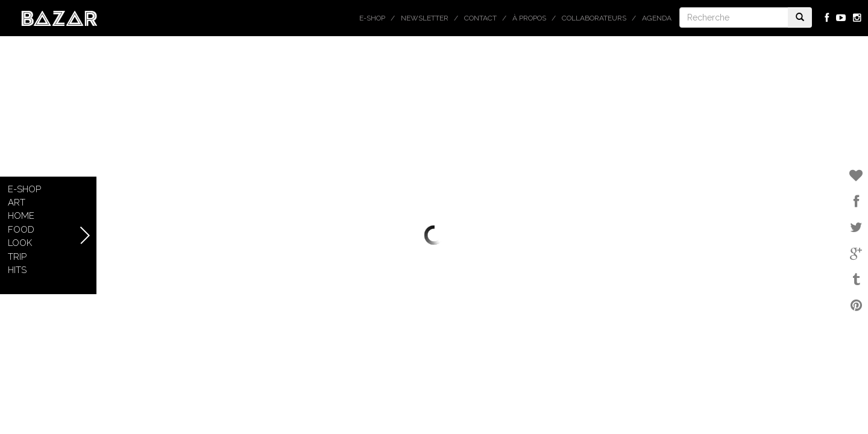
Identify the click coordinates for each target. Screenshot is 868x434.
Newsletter (425, 18)
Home (21, 216)
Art (17, 203)
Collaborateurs (594, 18)
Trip (17, 257)
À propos (529, 18)
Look (20, 243)
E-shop (372, 18)
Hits (17, 270)
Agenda (657, 18)
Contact (480, 18)
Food (21, 230)
